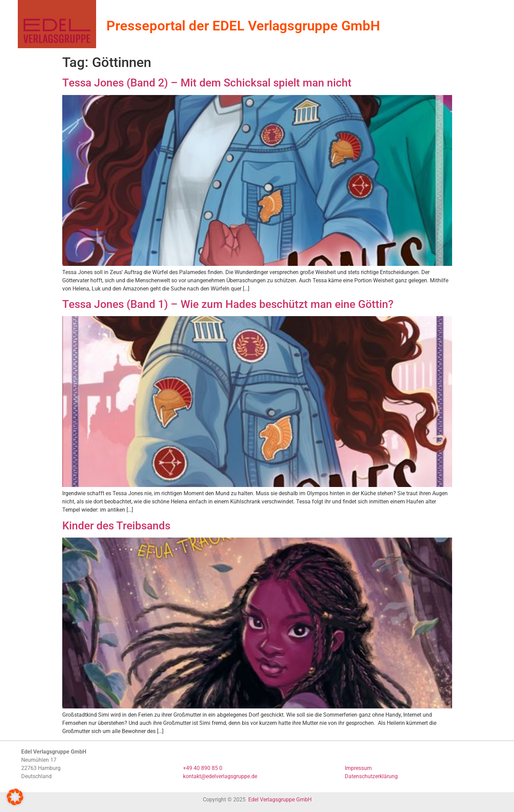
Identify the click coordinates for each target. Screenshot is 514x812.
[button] (15, 797)
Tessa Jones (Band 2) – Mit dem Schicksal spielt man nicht (207, 83)
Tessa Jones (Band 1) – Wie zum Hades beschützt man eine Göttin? (228, 304)
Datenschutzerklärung (371, 776)
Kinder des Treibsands (116, 526)
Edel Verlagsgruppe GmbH (280, 800)
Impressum (358, 768)
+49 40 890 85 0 (203, 768)
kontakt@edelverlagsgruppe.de (220, 776)
